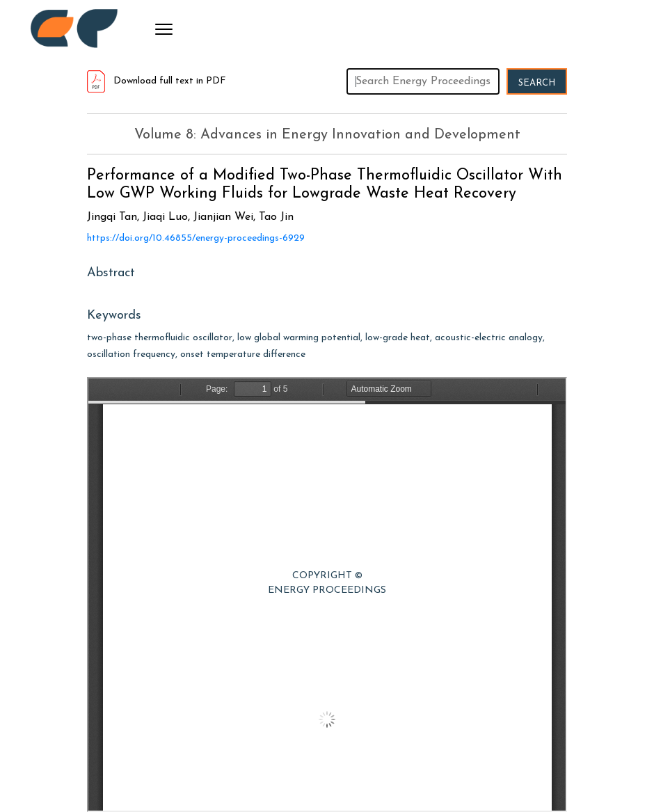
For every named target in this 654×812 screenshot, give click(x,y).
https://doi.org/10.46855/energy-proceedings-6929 (196, 238)
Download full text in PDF (157, 81)
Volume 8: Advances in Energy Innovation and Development (327, 135)
